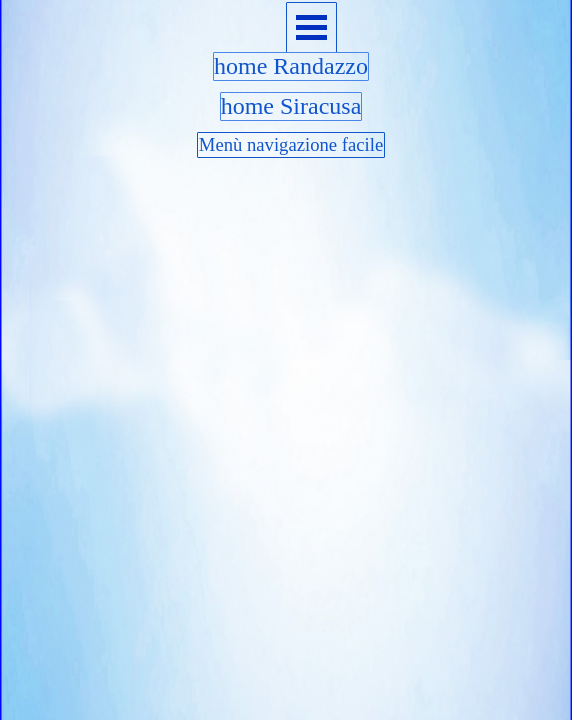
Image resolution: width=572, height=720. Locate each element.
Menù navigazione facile (291, 144)
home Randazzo (291, 66)
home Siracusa (291, 106)
